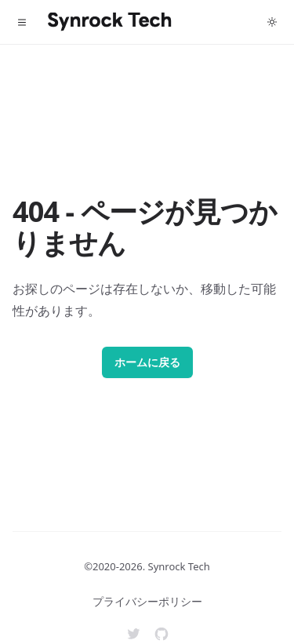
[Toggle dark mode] (272, 22)
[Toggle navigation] (22, 22)
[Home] (110, 22)
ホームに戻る (147, 362)
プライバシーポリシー (147, 601)
